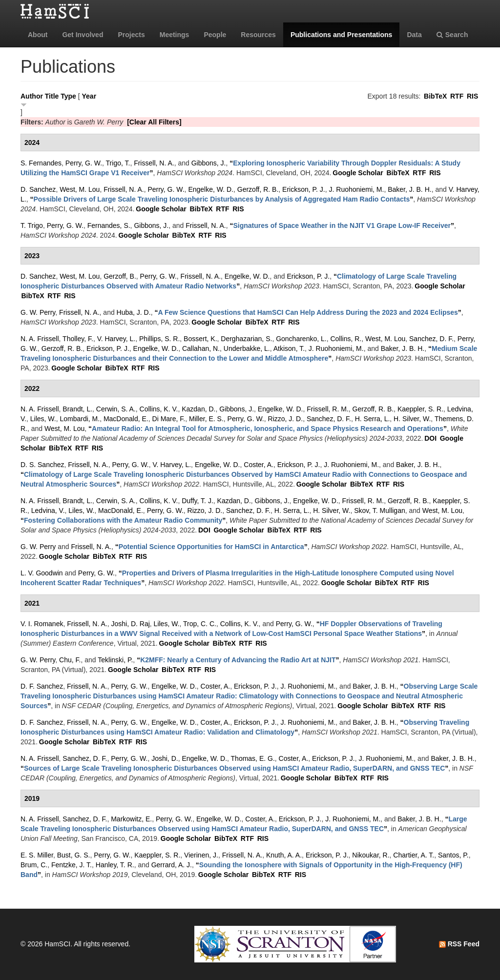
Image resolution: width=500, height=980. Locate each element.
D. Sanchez (38, 189)
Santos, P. (453, 855)
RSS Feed (459, 944)
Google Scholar (358, 173)
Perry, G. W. (84, 163)
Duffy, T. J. (198, 501)
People (215, 35)
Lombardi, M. (80, 419)
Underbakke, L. (247, 348)
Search (452, 35)
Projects (131, 35)
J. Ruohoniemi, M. (357, 189)
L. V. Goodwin (42, 573)
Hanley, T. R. (115, 865)
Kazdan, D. (198, 409)
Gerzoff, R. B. (258, 189)
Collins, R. (346, 339)
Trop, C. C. (200, 624)
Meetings (175, 35)
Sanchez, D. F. (431, 339)
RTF (457, 96)
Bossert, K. (200, 339)
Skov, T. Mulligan (380, 510)
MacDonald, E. (126, 419)
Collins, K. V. (159, 409)
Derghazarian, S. (246, 339)
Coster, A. (259, 465)
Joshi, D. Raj (130, 624)
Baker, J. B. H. (409, 189)
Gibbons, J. (209, 163)
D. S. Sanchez (42, 465)
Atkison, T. (289, 348)
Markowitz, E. (131, 819)
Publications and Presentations (342, 35)
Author (32, 96)
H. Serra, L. (373, 419)
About (38, 35)
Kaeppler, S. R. (420, 409)
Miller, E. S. (206, 419)
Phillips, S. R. (159, 339)
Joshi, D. (165, 758)
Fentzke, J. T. (72, 865)
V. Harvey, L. (116, 339)
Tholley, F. (78, 339)
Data (414, 35)
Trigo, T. (118, 163)
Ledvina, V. (48, 510)
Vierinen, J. (201, 855)
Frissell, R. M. (328, 409)
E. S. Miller (37, 855)
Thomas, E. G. (253, 758)
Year (89, 96)
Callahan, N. (201, 348)
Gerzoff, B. (120, 276)
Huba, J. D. (134, 312)
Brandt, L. (77, 409)
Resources (258, 35)
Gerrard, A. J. (172, 865)
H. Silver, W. (412, 419)
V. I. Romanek (42, 624)
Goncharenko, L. (301, 339)
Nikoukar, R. (371, 855)
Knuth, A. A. (284, 855)
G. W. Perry (38, 312)
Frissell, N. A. (154, 163)
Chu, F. (70, 660)
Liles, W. (43, 419)
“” (221, 199)
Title (52, 96)
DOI (430, 438)
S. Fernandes (41, 163)
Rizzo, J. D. (286, 419)
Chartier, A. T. (414, 855)
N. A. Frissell (40, 339)
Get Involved (83, 35)
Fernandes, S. (109, 225)
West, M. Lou (80, 189)
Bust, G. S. (74, 855)
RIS (472, 96)
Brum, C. (34, 865)
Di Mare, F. (169, 419)
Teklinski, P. (115, 660)
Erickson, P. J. (304, 189)
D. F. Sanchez (42, 686)
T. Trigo (32, 225)
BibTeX (435, 96)
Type (68, 96)
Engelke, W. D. (211, 189)
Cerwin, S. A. (116, 409)
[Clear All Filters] (154, 122)
